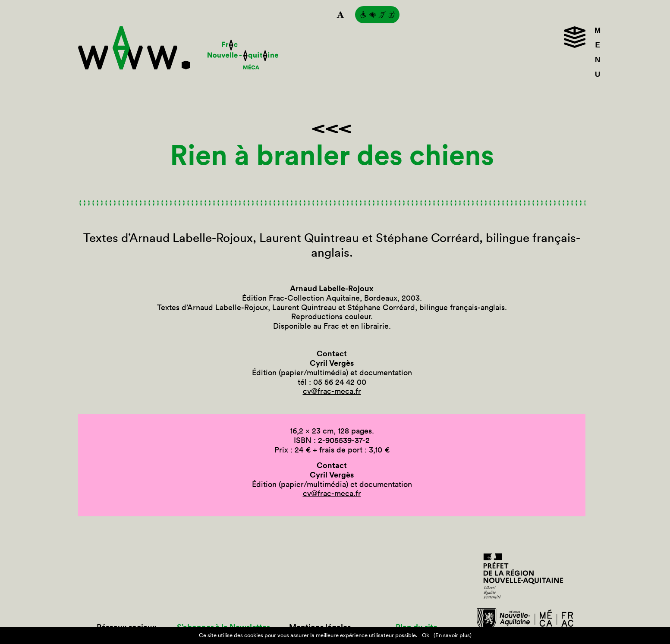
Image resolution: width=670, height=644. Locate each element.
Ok (426, 635)
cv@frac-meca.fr (332, 391)
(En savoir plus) (453, 635)
